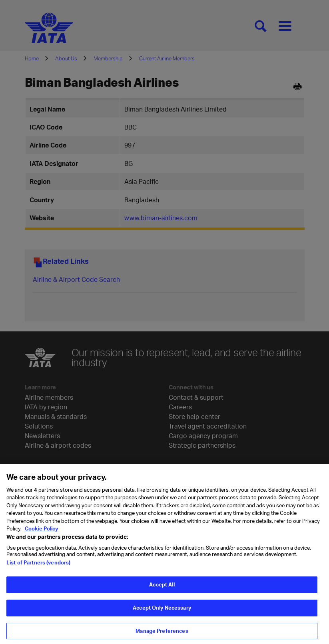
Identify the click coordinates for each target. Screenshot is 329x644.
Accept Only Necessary (162, 611)
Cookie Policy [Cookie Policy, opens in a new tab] (41, 532)
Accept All (162, 588)
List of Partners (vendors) (38, 566)
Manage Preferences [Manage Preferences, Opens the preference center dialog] (162, 634)
